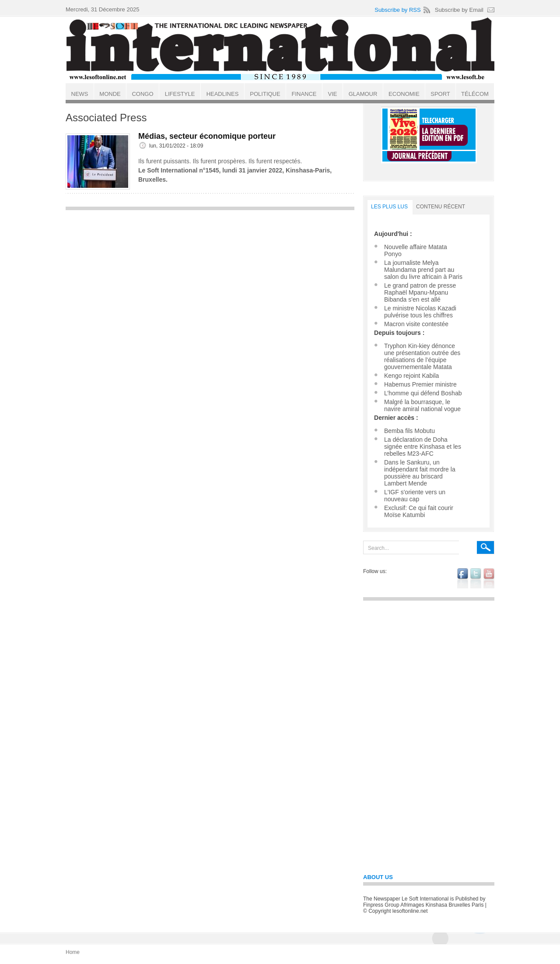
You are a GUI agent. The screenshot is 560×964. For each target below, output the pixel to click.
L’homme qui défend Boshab (423, 393)
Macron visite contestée (416, 324)
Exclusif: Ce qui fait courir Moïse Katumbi (419, 511)
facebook (463, 578)
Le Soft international (281, 49)
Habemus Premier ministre (420, 384)
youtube (489, 578)
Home (73, 952)
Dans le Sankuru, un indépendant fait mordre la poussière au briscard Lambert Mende (420, 473)
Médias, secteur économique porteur (207, 136)
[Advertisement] (210, 276)
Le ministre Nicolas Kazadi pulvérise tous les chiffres (420, 312)
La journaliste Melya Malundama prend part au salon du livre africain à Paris (423, 270)
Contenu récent (441, 207)
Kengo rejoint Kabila (411, 376)
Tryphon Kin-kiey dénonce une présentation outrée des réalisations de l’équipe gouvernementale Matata (422, 356)
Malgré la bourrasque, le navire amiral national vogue (422, 405)
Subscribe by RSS (398, 10)
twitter (476, 578)
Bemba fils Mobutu (409, 431)
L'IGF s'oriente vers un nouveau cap (415, 496)
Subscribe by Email (459, 10)
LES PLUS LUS (389, 207)
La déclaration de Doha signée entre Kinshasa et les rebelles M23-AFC (423, 447)
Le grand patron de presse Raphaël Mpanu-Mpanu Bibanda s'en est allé (420, 292)
